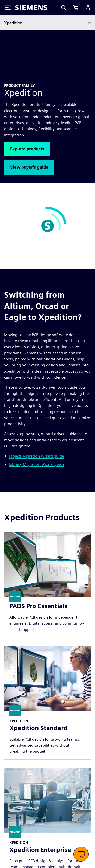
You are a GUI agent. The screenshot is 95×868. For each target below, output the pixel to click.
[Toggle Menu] (8, 8)
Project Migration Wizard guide (36, 390)
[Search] (64, 8)
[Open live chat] (81, 854)
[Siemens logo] (31, 8)
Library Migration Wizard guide (37, 398)
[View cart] (76, 8)
